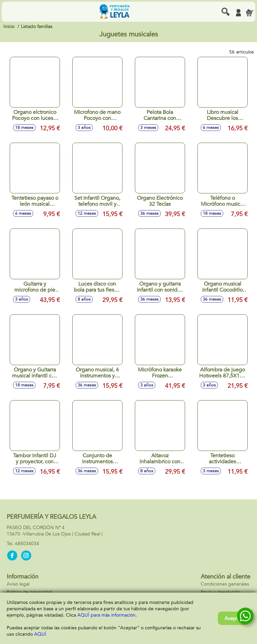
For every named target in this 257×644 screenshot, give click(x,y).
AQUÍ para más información (106, 615)
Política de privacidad (29, 592)
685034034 (27, 544)
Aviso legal (18, 584)
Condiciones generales (225, 584)
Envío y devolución (221, 592)
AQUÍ (40, 634)
